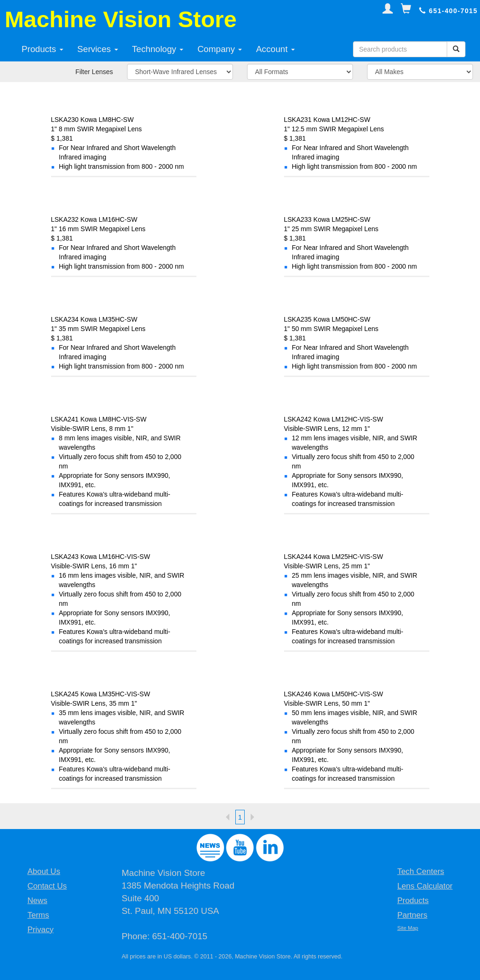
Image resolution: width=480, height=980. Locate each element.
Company (220, 49)
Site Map (408, 928)
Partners (412, 915)
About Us (44, 871)
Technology (158, 49)
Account (275, 49)
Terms (38, 915)
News (37, 901)
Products (42, 49)
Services (98, 49)
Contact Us (47, 886)
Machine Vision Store (121, 19)
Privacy (40, 930)
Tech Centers (420, 871)
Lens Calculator (425, 886)
